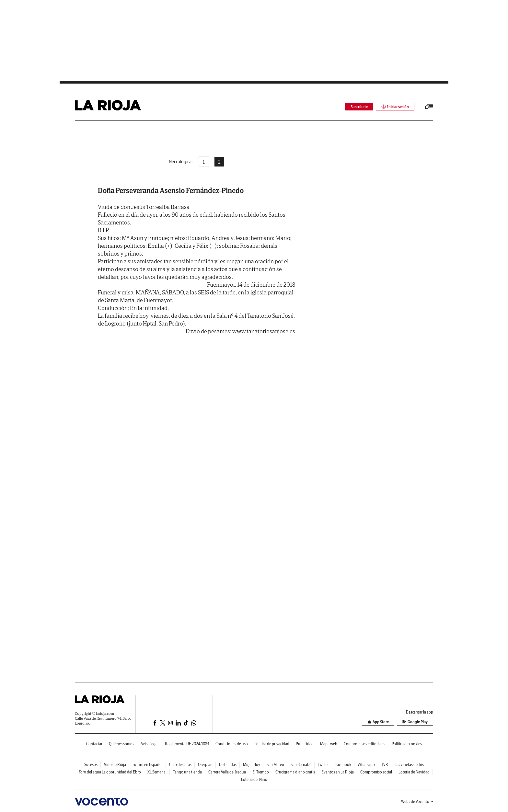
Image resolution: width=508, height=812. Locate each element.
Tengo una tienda (187, 772)
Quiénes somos (121, 744)
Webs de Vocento (417, 801)
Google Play (415, 722)
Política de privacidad (272, 744)
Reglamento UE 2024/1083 (187, 744)
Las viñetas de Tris (409, 765)
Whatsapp (366, 765)
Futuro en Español (148, 765)
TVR (385, 765)
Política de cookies (407, 744)
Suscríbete (359, 107)
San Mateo (275, 765)
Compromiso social (376, 772)
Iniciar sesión (395, 107)
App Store (378, 722)
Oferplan (205, 765)
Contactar (94, 744)
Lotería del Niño (254, 779)
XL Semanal (157, 772)
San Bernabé (301, 765)
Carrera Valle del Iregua (227, 772)
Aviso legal (150, 744)
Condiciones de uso (232, 744)
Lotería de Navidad (414, 772)
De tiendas (228, 765)
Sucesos (91, 765)
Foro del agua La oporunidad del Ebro (110, 772)
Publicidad (305, 744)
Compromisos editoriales (364, 744)
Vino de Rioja (115, 765)
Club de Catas (180, 765)
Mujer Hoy (252, 765)
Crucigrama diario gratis (295, 772)
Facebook (343, 765)
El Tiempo (261, 772)
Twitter (323, 765)
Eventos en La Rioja (338, 772)
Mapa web (329, 744)
